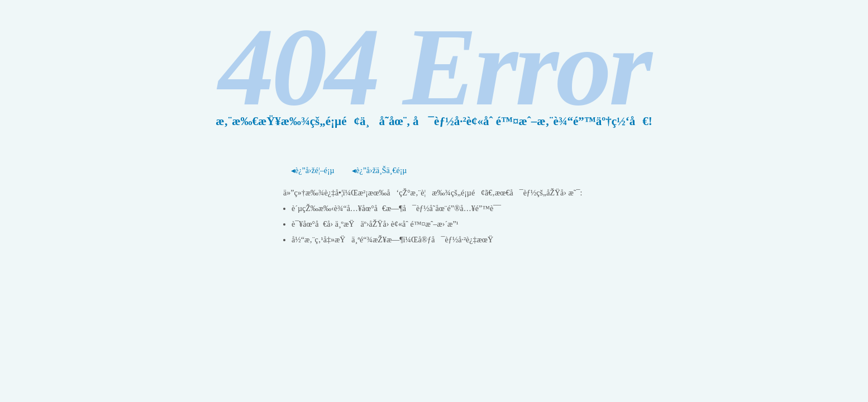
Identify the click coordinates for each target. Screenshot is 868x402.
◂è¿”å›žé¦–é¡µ (313, 171)
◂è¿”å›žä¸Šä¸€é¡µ (379, 171)
